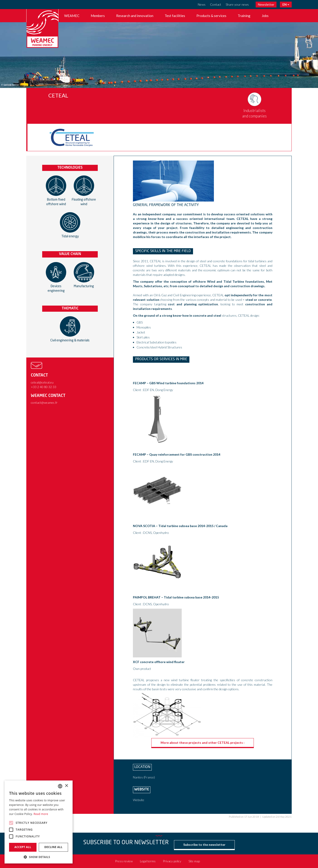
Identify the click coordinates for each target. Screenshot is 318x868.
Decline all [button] (54, 847)
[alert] (39, 822)
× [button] (66, 786)
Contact (216, 4)
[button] (39, 857)
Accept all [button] (23, 847)
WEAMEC (72, 16)
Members (98, 16)
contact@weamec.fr (44, 402)
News (202, 4)
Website (139, 800)
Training (244, 16)
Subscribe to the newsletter (204, 845)
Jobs (265, 16)
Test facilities (175, 16)
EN (286, 4)
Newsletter (266, 4)
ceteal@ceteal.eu (42, 382)
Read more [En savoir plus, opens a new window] (41, 814)
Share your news (237, 4)
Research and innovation (135, 16)
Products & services (211, 16)
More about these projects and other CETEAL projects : (203, 743)
